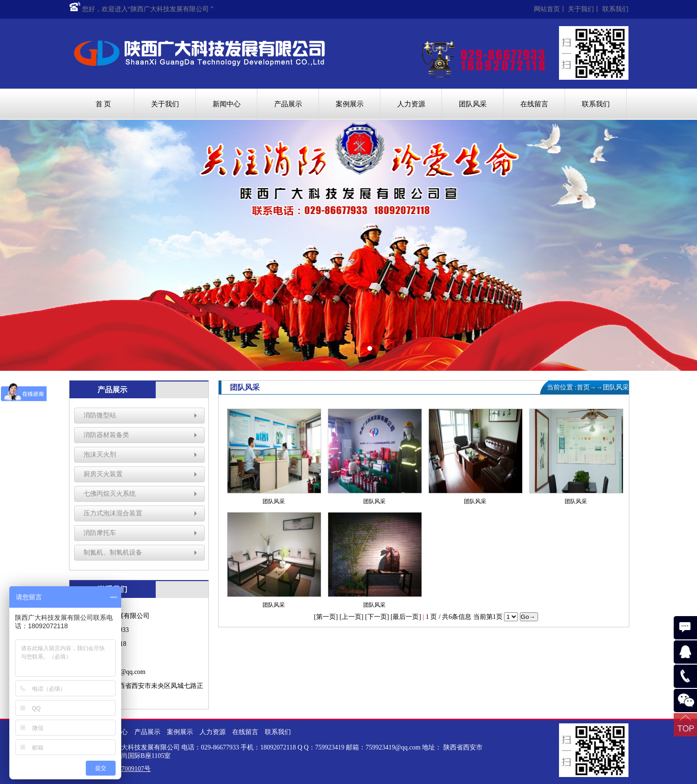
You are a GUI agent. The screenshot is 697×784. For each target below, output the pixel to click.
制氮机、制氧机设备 (113, 552)
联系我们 (615, 9)
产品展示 (288, 104)
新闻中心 (227, 104)
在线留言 (534, 104)
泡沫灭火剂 (100, 454)
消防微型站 (100, 415)
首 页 (104, 104)
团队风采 (473, 104)
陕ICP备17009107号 (123, 769)
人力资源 (411, 104)
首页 (583, 387)
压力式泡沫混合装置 (113, 513)
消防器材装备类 (106, 435)
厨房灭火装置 (103, 474)
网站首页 (547, 9)
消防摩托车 (100, 533)
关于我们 (581, 9)
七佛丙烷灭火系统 (110, 494)
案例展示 (350, 104)
